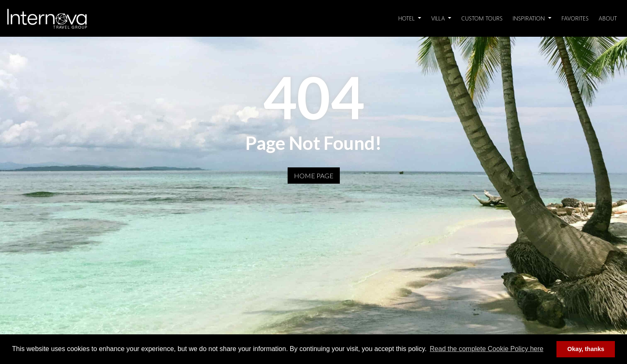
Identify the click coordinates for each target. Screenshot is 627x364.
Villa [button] (439, 18)
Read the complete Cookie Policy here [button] (487, 349)
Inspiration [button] (530, 18)
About (608, 18)
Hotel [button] (407, 18)
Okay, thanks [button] (586, 349)
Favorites (575, 18)
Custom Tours (482, 18)
